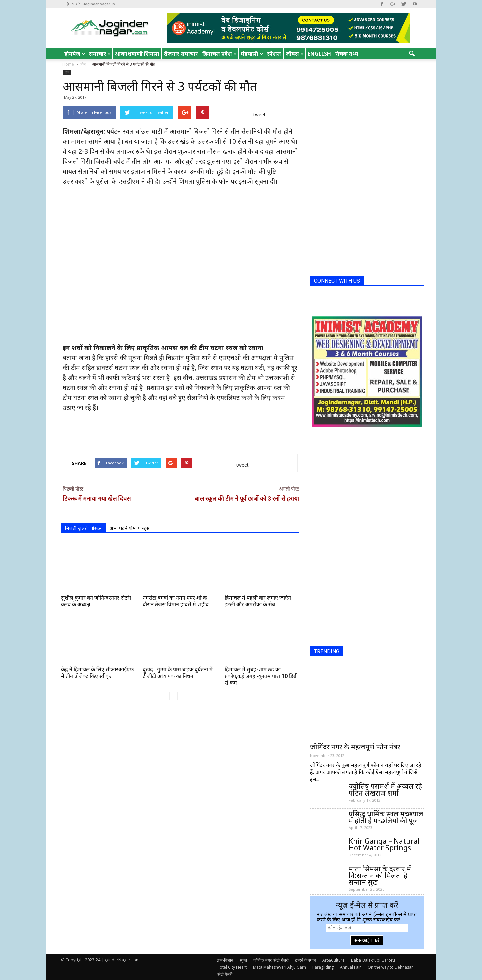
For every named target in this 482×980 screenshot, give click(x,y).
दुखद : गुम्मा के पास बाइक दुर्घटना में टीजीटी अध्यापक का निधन (178, 673)
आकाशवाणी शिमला (137, 54)
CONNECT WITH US (337, 281)
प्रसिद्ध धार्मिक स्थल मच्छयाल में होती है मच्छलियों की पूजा (386, 817)
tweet (260, 114)
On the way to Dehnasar (390, 967)
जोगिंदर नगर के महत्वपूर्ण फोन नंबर (355, 747)
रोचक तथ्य (347, 54)
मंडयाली (252, 54)
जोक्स (295, 54)
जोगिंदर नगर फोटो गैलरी (271, 960)
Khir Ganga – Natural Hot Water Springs (384, 844)
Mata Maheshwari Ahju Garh (279, 967)
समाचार (100, 54)
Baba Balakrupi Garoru (373, 960)
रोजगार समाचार (181, 54)
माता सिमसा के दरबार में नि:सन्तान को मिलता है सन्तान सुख (380, 875)
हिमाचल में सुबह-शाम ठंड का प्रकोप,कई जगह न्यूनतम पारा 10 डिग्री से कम (261, 676)
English (319, 54)
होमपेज (75, 54)
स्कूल (243, 960)
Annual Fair (351, 967)
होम (67, 72)
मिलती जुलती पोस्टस (83, 528)
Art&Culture (334, 960)
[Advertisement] (180, 432)
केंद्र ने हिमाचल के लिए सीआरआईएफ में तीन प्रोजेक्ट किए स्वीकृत (97, 673)
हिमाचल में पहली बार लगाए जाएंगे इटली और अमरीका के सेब (258, 601)
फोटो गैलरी (224, 974)
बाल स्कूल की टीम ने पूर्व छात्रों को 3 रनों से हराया (247, 498)
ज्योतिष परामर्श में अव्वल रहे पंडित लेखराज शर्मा (385, 789)
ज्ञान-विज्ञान (225, 960)
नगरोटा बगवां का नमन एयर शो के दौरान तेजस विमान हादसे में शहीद (176, 601)
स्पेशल (274, 54)
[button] (412, 54)
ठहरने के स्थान (305, 960)
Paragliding (323, 967)
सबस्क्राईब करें (367, 940)
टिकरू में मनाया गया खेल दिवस (97, 498)
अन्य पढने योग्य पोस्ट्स (130, 528)
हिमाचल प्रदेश (219, 54)
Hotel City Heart (232, 967)
